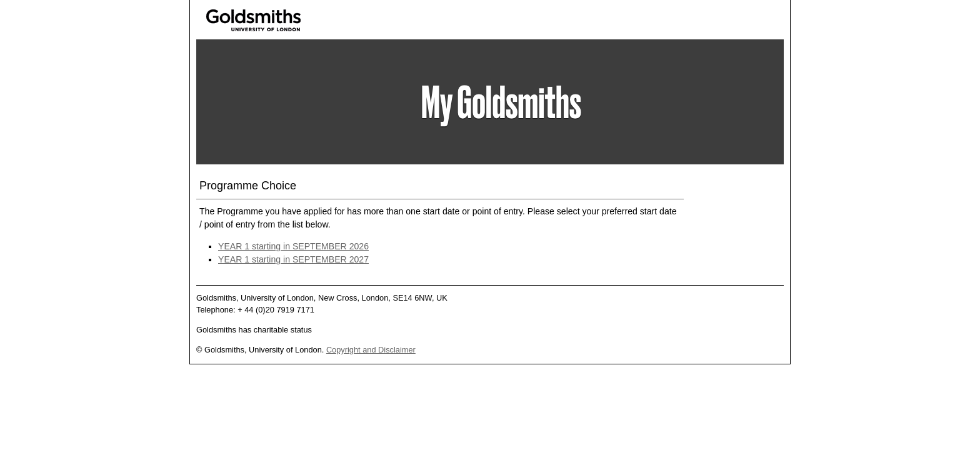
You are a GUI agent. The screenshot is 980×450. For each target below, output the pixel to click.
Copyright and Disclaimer (371, 350)
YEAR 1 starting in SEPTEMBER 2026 (293, 246)
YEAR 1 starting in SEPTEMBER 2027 (293, 259)
